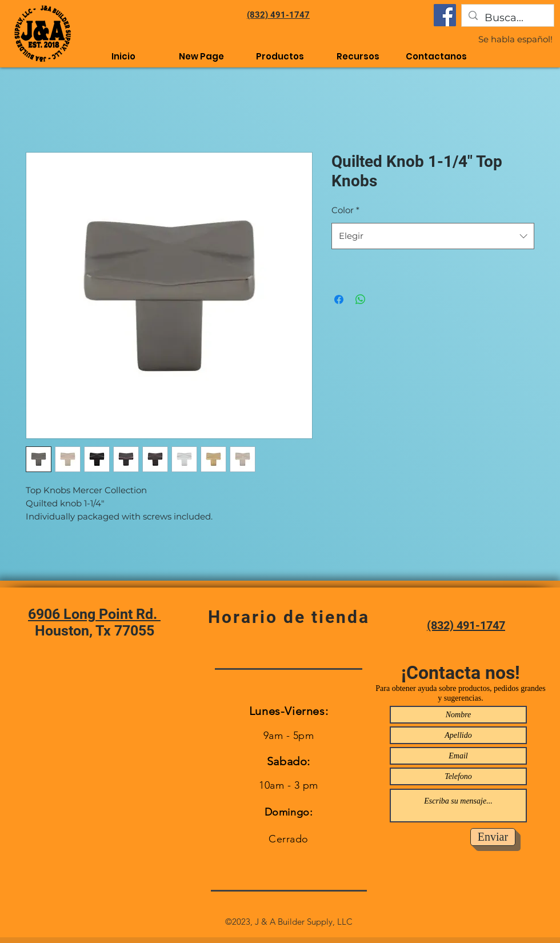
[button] (358, 56)
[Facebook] (445, 15)
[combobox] (433, 236)
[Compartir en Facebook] (339, 299)
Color (345, 210)
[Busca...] (507, 18)
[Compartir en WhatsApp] (361, 299)
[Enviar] (493, 837)
